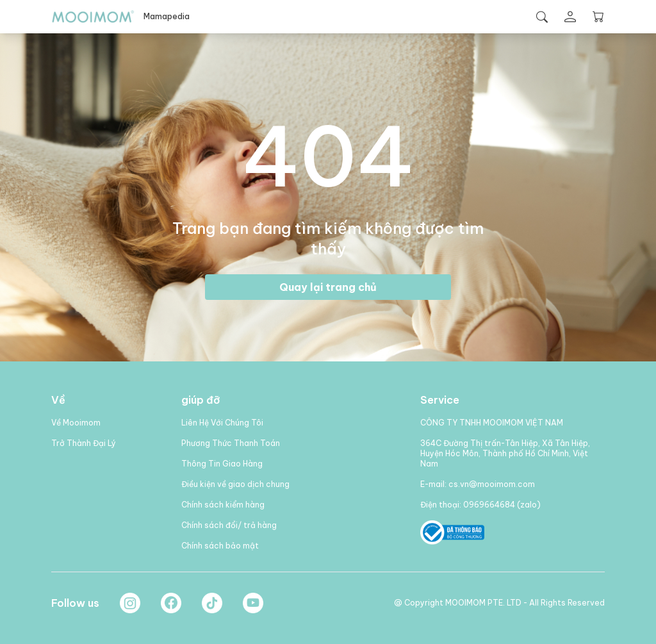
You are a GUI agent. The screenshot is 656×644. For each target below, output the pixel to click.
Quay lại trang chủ (328, 287)
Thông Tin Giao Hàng (222, 464)
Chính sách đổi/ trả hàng (229, 525)
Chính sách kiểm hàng (223, 505)
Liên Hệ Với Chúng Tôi (222, 423)
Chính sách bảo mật (220, 546)
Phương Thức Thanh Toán (231, 443)
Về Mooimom (76, 423)
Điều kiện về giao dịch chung (235, 484)
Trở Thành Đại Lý (84, 443)
